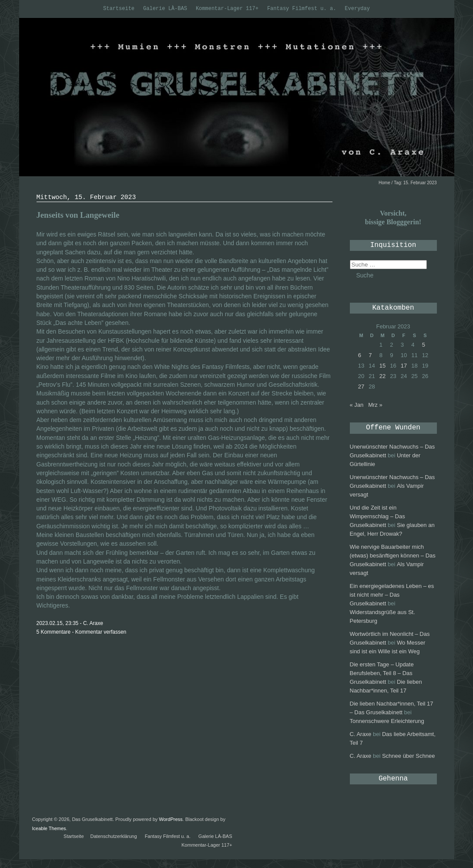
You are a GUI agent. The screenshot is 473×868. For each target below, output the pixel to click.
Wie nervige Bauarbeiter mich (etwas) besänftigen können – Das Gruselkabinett (393, 556)
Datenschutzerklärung (114, 836)
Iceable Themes (49, 828)
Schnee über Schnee (408, 756)
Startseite (119, 9)
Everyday (357, 9)
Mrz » (375, 405)
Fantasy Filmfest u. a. (302, 9)
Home (384, 183)
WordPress (171, 819)
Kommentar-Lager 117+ (227, 9)
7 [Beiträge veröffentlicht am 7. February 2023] (370, 355)
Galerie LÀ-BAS (165, 9)
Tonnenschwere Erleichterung (387, 721)
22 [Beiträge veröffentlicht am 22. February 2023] (382, 376)
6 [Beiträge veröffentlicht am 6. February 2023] (360, 355)
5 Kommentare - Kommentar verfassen (82, 632)
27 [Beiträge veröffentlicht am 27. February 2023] (361, 387)
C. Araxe (361, 734)
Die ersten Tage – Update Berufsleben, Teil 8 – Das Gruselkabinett (382, 673)
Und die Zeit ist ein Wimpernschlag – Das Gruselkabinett (377, 516)
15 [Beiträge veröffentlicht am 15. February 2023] (382, 366)
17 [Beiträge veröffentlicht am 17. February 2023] (404, 366)
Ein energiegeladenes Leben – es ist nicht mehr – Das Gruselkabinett (392, 595)
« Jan (357, 405)
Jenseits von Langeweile (78, 215)
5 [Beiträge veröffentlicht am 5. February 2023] (424, 345)
